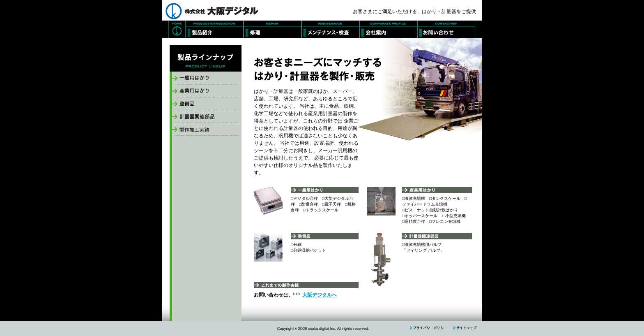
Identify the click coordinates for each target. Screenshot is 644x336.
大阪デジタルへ (320, 295)
